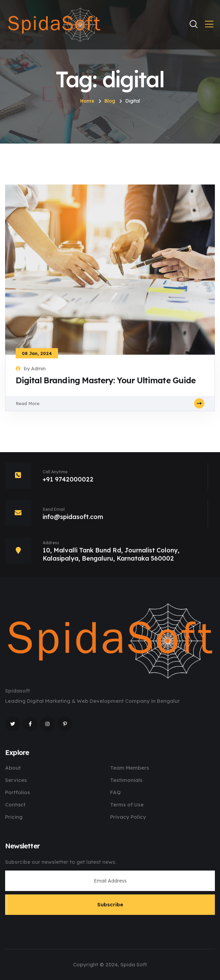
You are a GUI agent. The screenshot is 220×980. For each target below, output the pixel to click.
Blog (110, 101)
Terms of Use (127, 805)
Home (87, 101)
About (13, 768)
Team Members (130, 768)
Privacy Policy (128, 817)
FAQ (115, 792)
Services (16, 780)
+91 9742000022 (68, 479)
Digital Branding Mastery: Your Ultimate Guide (106, 380)
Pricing (14, 817)
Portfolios (18, 792)
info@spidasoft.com (73, 517)
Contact (15, 805)
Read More (110, 403)
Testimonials (126, 780)
